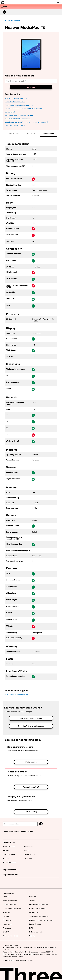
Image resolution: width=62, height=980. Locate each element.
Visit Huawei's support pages (17, 694)
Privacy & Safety (35, 924)
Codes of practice (9, 905)
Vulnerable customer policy (39, 916)
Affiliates (32, 901)
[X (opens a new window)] (5, 884)
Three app (28, 858)
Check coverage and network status (18, 831)
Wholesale (7, 912)
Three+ (6, 858)
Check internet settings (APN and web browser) (24, 108)
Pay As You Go (29, 854)
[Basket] (57, 2)
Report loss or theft (31, 787)
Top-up (26, 850)
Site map (32, 936)
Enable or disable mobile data (17, 98)
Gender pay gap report (37, 908)
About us (6, 897)
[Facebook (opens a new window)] (10, 884)
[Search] (41, 824)
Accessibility (34, 912)
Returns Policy (31, 812)
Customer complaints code (13, 908)
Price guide (7, 928)
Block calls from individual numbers (19, 105)
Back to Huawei (14, 20)
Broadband (28, 846)
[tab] (14, 133)
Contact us (7, 920)
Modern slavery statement (39, 905)
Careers (6, 916)
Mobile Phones (9, 846)
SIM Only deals (9, 854)
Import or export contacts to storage (19, 115)
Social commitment (10, 901)
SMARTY (6, 932)
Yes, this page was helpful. (31, 718)
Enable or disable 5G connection (18, 119)
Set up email (10, 112)
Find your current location (15, 125)
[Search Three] (4, 12)
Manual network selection (15, 102)
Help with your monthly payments (41, 920)
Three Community (10, 862)
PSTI (31, 928)
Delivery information (36, 932)
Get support (31, 87)
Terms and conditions (11, 936)
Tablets (6, 850)
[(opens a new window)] (15, 884)
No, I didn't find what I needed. (31, 726)
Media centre (8, 924)
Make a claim (31, 762)
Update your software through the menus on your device (27, 122)
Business (33, 897)
